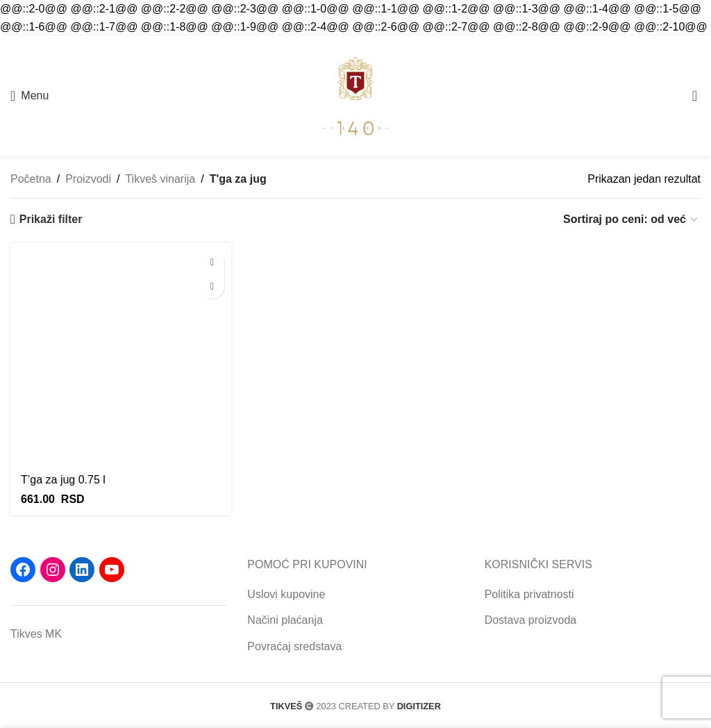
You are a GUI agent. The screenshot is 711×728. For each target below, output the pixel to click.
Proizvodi (88, 179)
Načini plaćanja (285, 620)
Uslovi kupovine (286, 594)
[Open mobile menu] (30, 96)
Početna (31, 179)
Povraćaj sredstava (294, 646)
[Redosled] (631, 219)
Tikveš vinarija (160, 179)
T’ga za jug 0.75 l (63, 480)
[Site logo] (355, 95)
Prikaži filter (51, 219)
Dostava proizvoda (531, 620)
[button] (212, 262)
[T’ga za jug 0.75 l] (121, 354)
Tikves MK (36, 634)
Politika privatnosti (529, 594)
